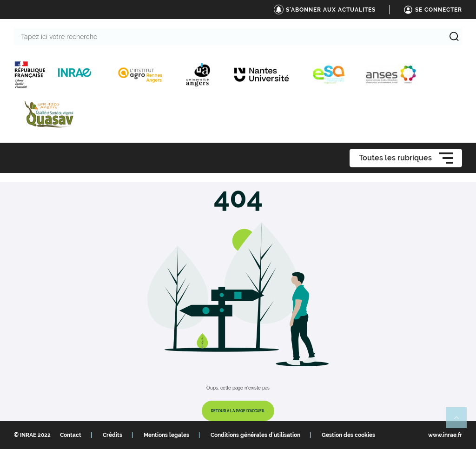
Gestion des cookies (348, 435)
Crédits (112, 435)
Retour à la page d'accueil (238, 411)
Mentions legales (166, 435)
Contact (71, 435)
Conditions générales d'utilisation (255, 435)
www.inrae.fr (445, 435)
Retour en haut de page (460, 422)
